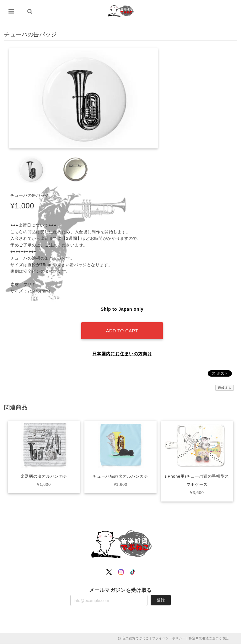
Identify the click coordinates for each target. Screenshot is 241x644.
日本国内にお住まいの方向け (122, 354)
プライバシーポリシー (169, 639)
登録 (161, 600)
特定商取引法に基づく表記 (209, 639)
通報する (225, 388)
